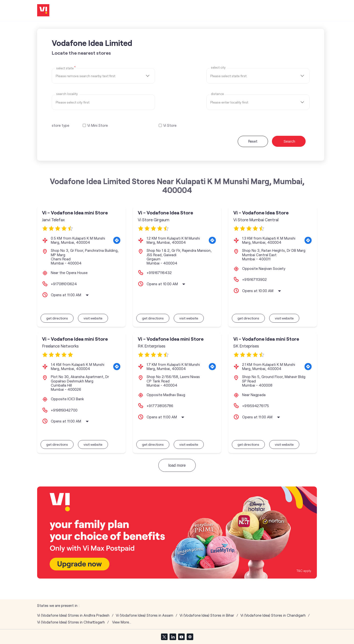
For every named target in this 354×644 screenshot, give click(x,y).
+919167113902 (254, 279)
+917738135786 (160, 406)
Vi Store (170, 125)
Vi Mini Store (97, 125)
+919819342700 (64, 410)
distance (217, 94)
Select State (66, 68)
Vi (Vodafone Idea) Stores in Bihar (207, 615)
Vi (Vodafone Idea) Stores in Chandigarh (273, 615)
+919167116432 (159, 273)
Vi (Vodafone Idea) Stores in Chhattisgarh (71, 622)
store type (60, 125)
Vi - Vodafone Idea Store (165, 213)
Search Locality (67, 94)
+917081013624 (64, 284)
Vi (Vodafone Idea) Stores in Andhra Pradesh (73, 615)
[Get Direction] (117, 240)
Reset (253, 141)
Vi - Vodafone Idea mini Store (75, 213)
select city (218, 68)
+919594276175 (256, 406)
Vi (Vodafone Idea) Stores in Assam (145, 615)
